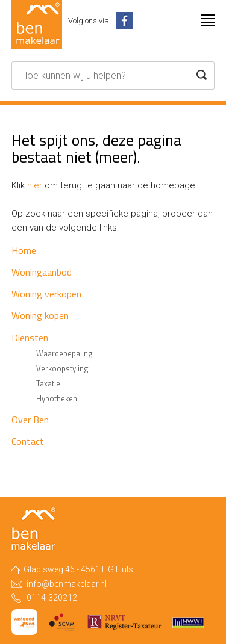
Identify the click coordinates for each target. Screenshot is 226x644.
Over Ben (30, 420)
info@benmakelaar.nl (67, 584)
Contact (28, 441)
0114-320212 (52, 598)
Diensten (30, 338)
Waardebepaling (64, 353)
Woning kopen (40, 315)
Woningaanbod (42, 272)
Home (24, 250)
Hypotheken (57, 398)
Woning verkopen (46, 294)
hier (35, 185)
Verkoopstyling (62, 368)
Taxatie (48, 383)
